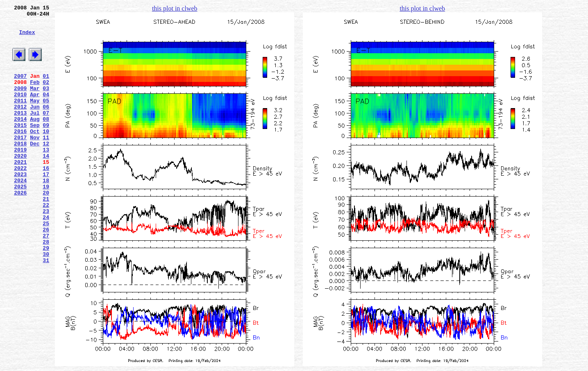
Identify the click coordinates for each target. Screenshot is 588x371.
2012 (20, 125)
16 (46, 199)
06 (46, 125)
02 (46, 95)
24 (46, 258)
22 (46, 243)
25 (46, 265)
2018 (20, 169)
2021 (20, 191)
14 (46, 184)
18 (46, 213)
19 (46, 221)
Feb (35, 95)
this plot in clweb (175, 8)
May (35, 118)
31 (46, 309)
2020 (20, 184)
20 (46, 228)
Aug (35, 140)
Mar (35, 103)
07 (46, 132)
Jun (35, 125)
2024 (20, 213)
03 (46, 103)
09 (46, 147)
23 (46, 250)
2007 (20, 88)
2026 (20, 228)
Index (27, 38)
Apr (35, 110)
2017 (20, 162)
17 (46, 206)
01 (46, 88)
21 (46, 235)
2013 (20, 132)
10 (46, 154)
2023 (20, 206)
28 (46, 287)
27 (46, 280)
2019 (20, 176)
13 (46, 176)
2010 (20, 110)
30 (46, 302)
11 (46, 162)
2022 (20, 199)
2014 (20, 140)
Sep (35, 147)
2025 (20, 221)
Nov (35, 162)
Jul (35, 132)
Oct (35, 154)
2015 (20, 147)
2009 (20, 103)
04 (46, 110)
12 (46, 169)
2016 (20, 154)
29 (46, 294)
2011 (20, 118)
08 (46, 140)
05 (46, 118)
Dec (35, 169)
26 (46, 272)
